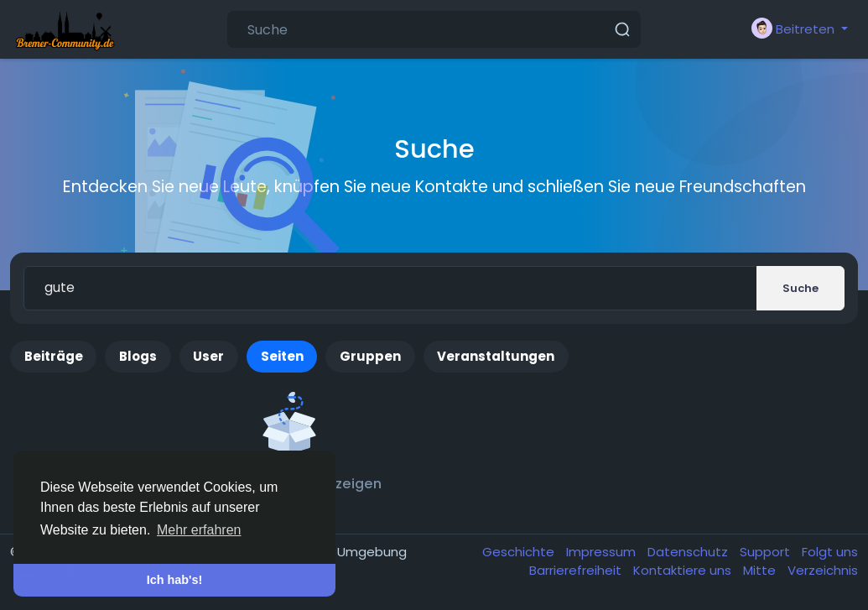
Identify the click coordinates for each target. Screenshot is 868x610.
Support (767, 552)
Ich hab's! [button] (175, 580)
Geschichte (520, 552)
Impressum (603, 552)
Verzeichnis (823, 570)
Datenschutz (689, 552)
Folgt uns (830, 552)
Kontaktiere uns (684, 570)
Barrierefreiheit (577, 570)
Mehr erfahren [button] (199, 530)
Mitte (761, 570)
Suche (800, 288)
